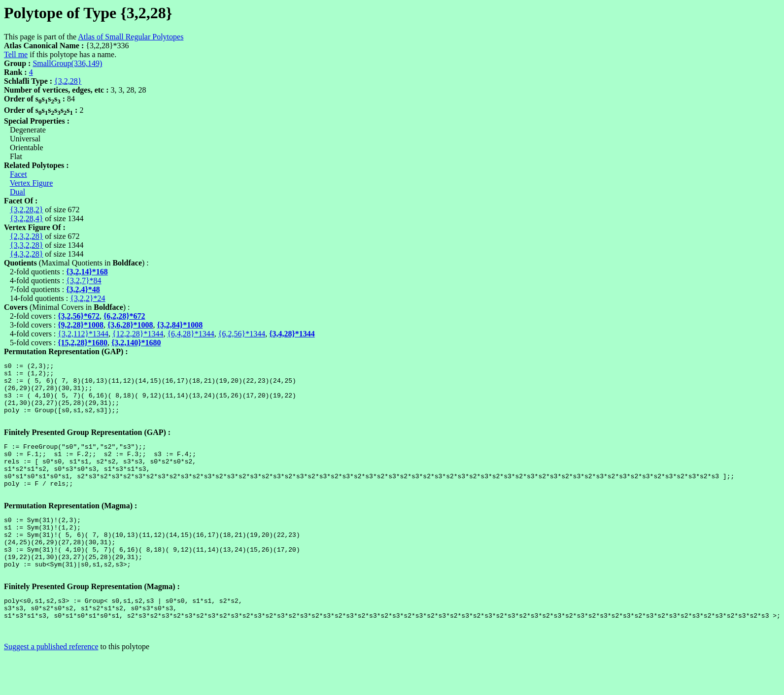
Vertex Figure (32, 183)
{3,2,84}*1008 (180, 325)
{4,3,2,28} (26, 254)
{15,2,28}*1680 (83, 343)
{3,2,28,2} (26, 210)
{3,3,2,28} (26, 245)
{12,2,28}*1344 (138, 334)
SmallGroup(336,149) (67, 63)
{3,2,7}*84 (84, 281)
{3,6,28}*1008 (130, 325)
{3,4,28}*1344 (292, 334)
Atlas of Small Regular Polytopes (131, 37)
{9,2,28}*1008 (81, 325)
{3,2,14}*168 (87, 272)
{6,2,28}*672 (124, 316)
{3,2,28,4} (26, 218)
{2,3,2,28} (26, 236)
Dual (17, 192)
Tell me (16, 54)
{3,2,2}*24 (87, 298)
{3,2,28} (68, 81)
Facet (18, 174)
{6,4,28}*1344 (190, 334)
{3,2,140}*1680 (136, 343)
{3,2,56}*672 (79, 316)
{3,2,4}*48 (83, 289)
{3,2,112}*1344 (83, 334)
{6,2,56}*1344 (242, 334)
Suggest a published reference (51, 686)
